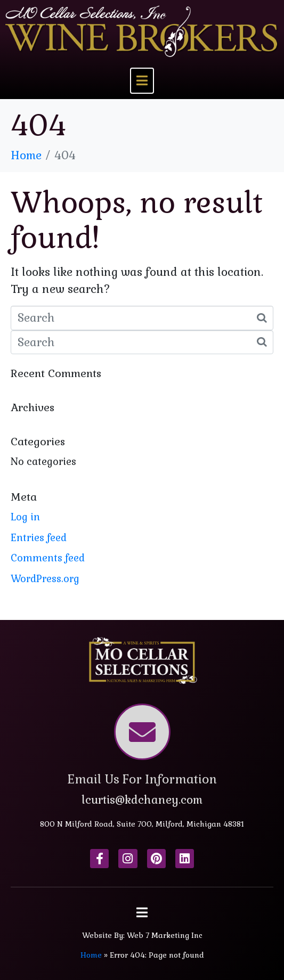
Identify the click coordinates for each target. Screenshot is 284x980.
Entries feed (39, 538)
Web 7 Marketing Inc (165, 935)
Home (91, 955)
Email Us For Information (142, 779)
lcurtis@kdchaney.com (142, 800)
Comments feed (48, 558)
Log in (25, 517)
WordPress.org (45, 579)
